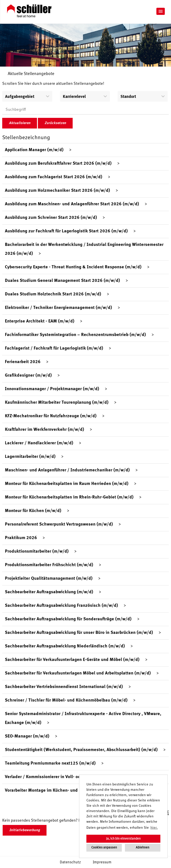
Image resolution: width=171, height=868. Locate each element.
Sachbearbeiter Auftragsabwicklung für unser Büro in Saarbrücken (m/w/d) (79, 633)
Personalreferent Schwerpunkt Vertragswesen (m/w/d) (59, 524)
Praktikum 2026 (21, 538)
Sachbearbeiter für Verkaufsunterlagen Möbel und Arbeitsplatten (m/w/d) (78, 673)
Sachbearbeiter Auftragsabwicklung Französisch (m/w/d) (61, 606)
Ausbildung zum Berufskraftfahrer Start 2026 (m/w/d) (58, 164)
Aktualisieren (20, 123)
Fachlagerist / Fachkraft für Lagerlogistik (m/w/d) (54, 348)
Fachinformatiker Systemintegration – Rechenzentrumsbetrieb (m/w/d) (75, 335)
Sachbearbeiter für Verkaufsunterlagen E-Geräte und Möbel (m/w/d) (72, 660)
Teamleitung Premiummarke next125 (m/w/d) (50, 763)
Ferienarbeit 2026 (23, 362)
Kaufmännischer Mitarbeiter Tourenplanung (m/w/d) (57, 403)
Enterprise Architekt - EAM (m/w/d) (40, 321)
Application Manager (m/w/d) (34, 150)
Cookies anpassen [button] (104, 848)
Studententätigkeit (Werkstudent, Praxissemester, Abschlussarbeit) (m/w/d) (81, 750)
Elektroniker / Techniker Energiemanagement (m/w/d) (58, 308)
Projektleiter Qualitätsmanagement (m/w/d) (49, 579)
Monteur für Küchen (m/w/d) (33, 511)
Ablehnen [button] (143, 848)
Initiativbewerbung (25, 830)
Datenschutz (70, 862)
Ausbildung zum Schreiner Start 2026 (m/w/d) (51, 218)
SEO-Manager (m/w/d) (27, 736)
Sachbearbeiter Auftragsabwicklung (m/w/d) (49, 592)
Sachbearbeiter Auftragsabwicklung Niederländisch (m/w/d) (65, 646)
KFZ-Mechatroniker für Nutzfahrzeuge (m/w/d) (51, 416)
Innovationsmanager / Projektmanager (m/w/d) (52, 389)
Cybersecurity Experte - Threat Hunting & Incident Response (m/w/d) (73, 267)
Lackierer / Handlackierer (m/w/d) (39, 443)
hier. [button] (154, 828)
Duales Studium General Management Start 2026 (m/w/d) (62, 281)
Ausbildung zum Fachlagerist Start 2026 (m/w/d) (54, 177)
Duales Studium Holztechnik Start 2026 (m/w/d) (53, 294)
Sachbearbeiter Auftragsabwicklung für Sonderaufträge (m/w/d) (68, 619)
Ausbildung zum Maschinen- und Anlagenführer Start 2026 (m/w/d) (72, 204)
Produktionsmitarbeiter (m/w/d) (37, 552)
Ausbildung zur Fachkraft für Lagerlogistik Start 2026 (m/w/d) (66, 231)
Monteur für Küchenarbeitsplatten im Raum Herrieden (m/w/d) (67, 484)
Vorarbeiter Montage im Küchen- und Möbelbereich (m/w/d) (64, 791)
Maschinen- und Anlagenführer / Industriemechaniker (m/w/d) (67, 470)
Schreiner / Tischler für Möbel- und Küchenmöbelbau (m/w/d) (66, 700)
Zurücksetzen (55, 123)
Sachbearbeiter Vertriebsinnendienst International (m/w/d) (64, 687)
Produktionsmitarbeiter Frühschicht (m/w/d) (49, 565)
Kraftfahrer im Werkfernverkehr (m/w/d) (45, 430)
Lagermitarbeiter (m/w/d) (30, 457)
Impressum (102, 862)
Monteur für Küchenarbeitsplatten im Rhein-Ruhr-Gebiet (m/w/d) (69, 497)
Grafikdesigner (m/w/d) (28, 376)
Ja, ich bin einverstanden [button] (123, 839)
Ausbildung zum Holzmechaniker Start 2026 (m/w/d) (57, 191)
